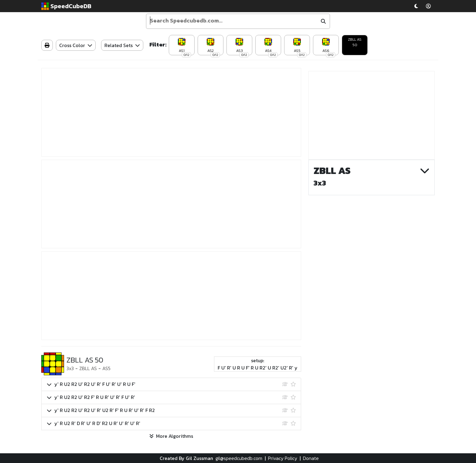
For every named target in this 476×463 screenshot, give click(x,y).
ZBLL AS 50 (355, 42)
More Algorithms (171, 436)
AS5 (106, 368)
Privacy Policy (283, 458)
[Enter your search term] (233, 21)
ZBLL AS (88, 368)
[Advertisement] (171, 112)
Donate (311, 458)
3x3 (70, 368)
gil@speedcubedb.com (239, 458)
